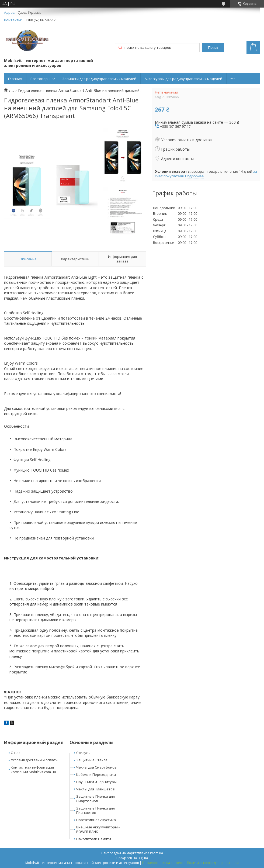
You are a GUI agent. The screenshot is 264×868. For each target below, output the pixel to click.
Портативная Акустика (96, 820)
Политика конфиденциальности (213, 863)
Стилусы (83, 753)
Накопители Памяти (94, 839)
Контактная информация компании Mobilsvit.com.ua (33, 770)
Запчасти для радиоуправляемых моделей (99, 79)
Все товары (40, 79)
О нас (15, 753)
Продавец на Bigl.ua (132, 858)
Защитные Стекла (92, 760)
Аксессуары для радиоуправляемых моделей (183, 79)
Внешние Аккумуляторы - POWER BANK (98, 829)
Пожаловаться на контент (163, 863)
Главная (15, 79)
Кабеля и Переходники (96, 774)
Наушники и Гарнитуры (96, 782)
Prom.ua (157, 853)
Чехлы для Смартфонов (96, 767)
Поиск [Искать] (213, 48)
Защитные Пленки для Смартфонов (95, 799)
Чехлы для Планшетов (95, 789)
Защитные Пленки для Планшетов (95, 810)
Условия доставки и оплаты (35, 760)
